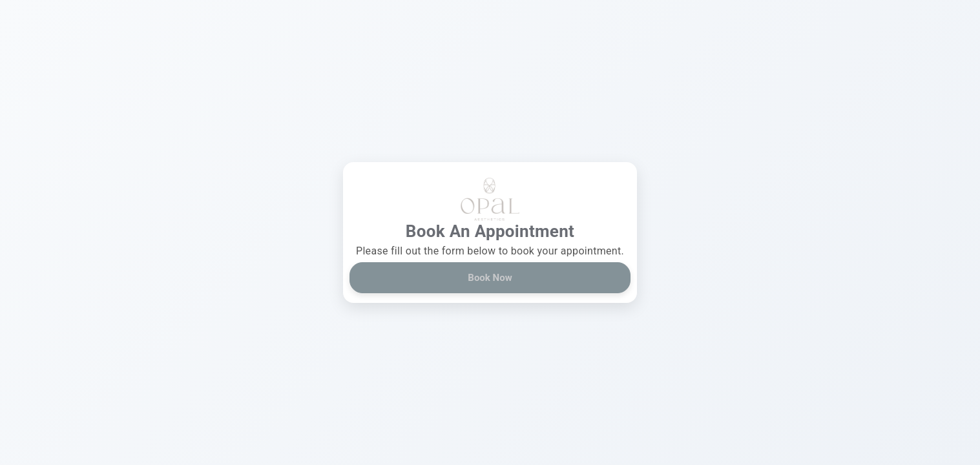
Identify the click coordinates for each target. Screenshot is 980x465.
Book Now (490, 278)
